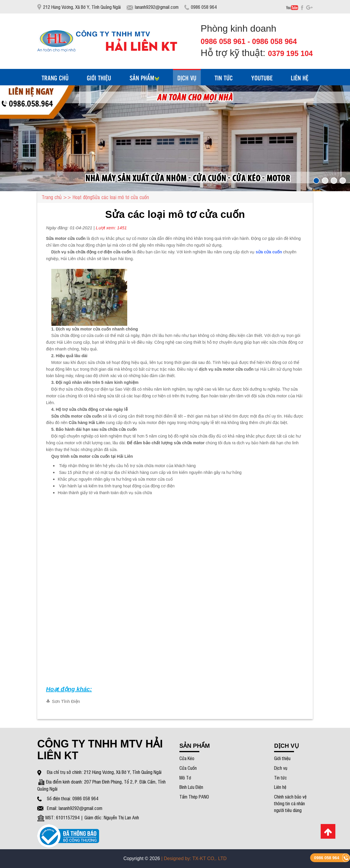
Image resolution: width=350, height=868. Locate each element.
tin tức (224, 78)
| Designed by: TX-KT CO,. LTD (194, 858)
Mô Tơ (185, 777)
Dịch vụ (281, 768)
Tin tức (281, 777)
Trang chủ (55, 78)
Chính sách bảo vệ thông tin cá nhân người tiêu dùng (290, 803)
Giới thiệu (99, 78)
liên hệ (300, 78)
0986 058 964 (327, 858)
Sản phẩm (144, 78)
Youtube (262, 78)
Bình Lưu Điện (191, 787)
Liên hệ (280, 787)
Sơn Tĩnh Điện (66, 701)
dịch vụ (187, 78)
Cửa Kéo (187, 758)
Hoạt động (83, 197)
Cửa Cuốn (188, 768)
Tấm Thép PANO (194, 796)
